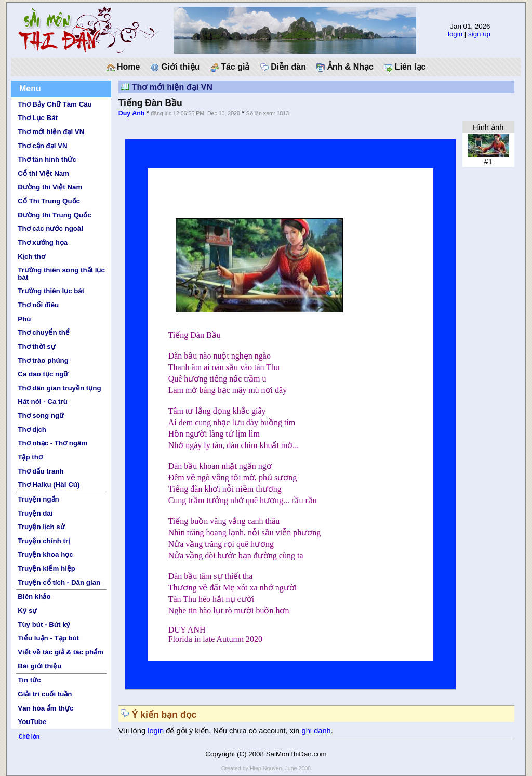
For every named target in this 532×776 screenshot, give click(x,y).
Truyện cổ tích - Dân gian (59, 582)
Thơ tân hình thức (47, 159)
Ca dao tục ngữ (43, 374)
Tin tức (29, 680)
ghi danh (316, 731)
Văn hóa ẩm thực (45, 708)
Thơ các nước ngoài (50, 228)
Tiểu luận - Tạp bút (48, 638)
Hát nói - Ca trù (43, 402)
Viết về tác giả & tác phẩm (61, 652)
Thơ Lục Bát (38, 118)
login (455, 34)
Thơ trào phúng (43, 360)
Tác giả (230, 67)
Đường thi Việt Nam (50, 187)
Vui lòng (133, 731)
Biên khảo (34, 596)
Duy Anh (132, 113)
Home (123, 67)
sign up (479, 34)
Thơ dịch (32, 430)
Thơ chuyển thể (44, 332)
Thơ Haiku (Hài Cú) (49, 485)
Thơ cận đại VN (42, 146)
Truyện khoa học (45, 554)
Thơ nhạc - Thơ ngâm (52, 443)
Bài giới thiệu (39, 666)
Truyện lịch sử (41, 527)
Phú (24, 319)
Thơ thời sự (36, 346)
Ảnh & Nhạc (345, 67)
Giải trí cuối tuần (45, 694)
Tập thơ (30, 457)
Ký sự (27, 610)
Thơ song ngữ (41, 416)
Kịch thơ (31, 257)
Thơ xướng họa (43, 242)
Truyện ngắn (38, 499)
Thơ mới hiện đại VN (51, 132)
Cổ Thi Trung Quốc (49, 201)
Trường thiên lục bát (51, 291)
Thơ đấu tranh (41, 471)
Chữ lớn (29, 736)
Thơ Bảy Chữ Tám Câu (55, 104)
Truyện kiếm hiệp (46, 568)
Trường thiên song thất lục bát (61, 273)
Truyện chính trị (44, 541)
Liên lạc (405, 67)
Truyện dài (35, 513)
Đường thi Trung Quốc (54, 215)
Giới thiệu (175, 67)
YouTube (32, 722)
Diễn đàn (283, 67)
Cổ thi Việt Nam (43, 173)
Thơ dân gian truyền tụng (59, 388)
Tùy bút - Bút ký (44, 624)
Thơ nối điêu (38, 305)
